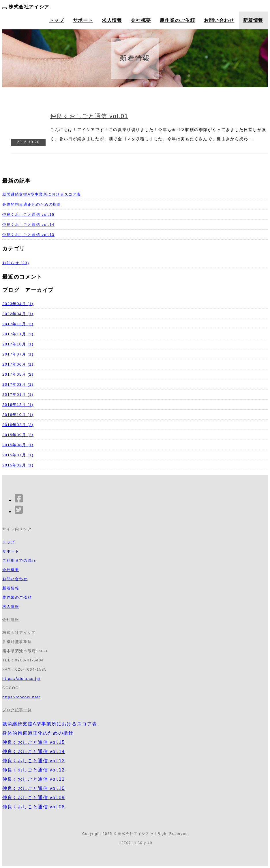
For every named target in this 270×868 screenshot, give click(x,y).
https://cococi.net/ (21, 697)
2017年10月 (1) (18, 344)
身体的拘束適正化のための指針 (32, 204)
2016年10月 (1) (18, 415)
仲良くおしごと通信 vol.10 (34, 788)
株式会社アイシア (29, 7)
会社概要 (141, 20)
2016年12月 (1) (18, 405)
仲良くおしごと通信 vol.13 (28, 235)
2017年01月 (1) (18, 395)
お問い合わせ (219, 20)
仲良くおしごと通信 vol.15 (28, 214)
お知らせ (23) (16, 263)
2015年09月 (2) (18, 435)
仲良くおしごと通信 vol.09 (34, 798)
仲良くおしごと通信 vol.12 (34, 770)
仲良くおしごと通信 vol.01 (89, 116)
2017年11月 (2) (18, 334)
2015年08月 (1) (18, 445)
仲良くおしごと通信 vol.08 (34, 807)
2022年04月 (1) (18, 314)
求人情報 (112, 20)
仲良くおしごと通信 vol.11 (34, 779)
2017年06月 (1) (18, 364)
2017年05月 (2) (18, 374)
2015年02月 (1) (18, 465)
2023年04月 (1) (18, 304)
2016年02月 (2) (18, 425)
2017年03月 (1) (18, 384)
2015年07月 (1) (18, 455)
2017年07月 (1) (18, 354)
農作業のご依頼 (178, 20)
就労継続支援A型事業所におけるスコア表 (42, 194)
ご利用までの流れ (19, 560)
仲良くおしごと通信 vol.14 (28, 225)
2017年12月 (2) (18, 324)
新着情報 (253, 20)
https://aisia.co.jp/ (21, 679)
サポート (83, 20)
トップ (57, 20)
